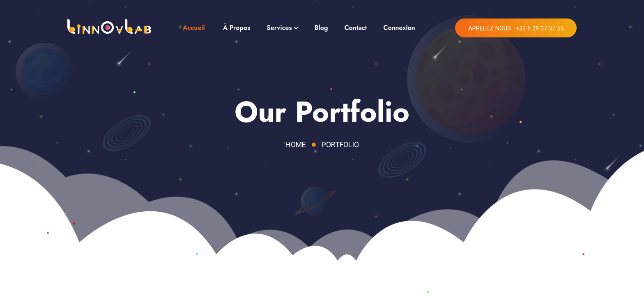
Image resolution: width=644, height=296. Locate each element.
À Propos (237, 28)
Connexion (399, 28)
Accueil (194, 28)
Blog (321, 28)
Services (279, 28)
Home (296, 145)
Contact (355, 28)
